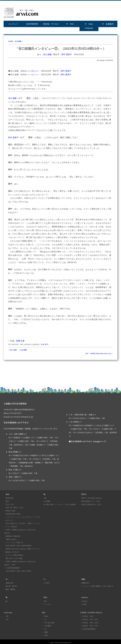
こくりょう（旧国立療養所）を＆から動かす (97, 586)
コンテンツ (13, 24)
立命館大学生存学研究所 (59, 643)
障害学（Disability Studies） (92, 498)
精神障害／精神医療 (13, 536)
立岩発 (84, 604)
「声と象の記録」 (50, 623)
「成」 (8, 619)
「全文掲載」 (48, 626)
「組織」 (46, 632)
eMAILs (84, 601)
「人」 (46, 619)
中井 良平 (45, 344)
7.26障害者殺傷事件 (13, 568)
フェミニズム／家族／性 (14, 542)
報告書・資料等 (11, 586)
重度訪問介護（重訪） (14, 514)
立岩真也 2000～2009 (90, 623)
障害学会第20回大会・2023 (91, 504)
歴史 (7, 501)
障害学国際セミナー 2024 (91, 501)
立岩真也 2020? (88, 616)
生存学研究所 (32, 24)
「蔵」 (46, 498)
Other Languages (89, 26)
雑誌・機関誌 (10, 589)
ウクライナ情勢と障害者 (14, 555)
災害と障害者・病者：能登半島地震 (18, 546)
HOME (11, 41)
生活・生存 (10, 504)
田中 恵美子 (67, 54)
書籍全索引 (10, 583)
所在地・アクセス (51, 24)
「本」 (46, 629)
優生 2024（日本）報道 (14, 558)
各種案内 (110, 24)
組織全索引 (85, 583)
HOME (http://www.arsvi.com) (101, 353)
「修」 (8, 616)
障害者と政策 (10, 511)
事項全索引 (10, 498)
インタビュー (33, 71)
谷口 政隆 (47, 54)
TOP (87, 353)
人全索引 (47, 583)
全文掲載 (18, 41)
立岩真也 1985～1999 (90, 626)
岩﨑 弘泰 (20, 341)
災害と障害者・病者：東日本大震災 (18, 571)
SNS (72, 24)
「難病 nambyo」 (12, 539)
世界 (45, 601)
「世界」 (46, 635)
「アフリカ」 (48, 604)
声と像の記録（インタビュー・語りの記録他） (60, 504)
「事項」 (46, 616)
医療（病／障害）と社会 (14, 508)
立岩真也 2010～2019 (90, 619)
